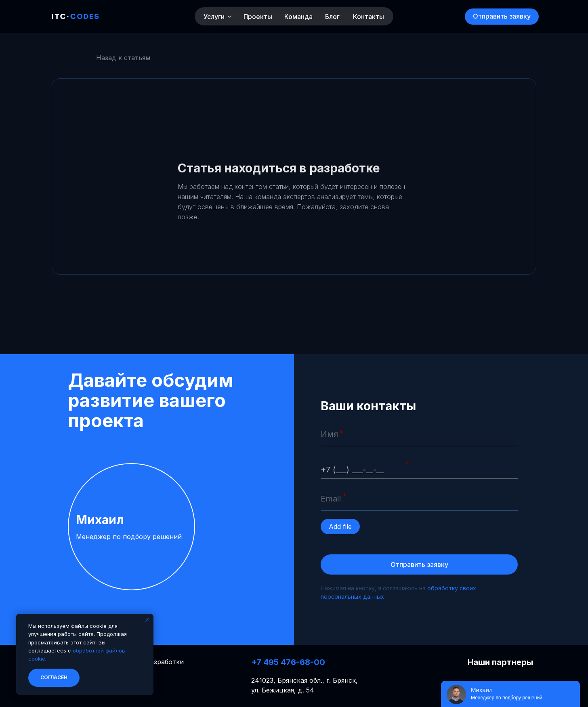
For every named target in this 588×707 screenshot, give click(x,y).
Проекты (258, 17)
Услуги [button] (214, 17)
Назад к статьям (123, 58)
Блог (332, 17)
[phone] (419, 466)
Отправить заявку (419, 564)
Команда (298, 17)
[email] (419, 499)
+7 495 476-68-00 (288, 662)
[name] (419, 434)
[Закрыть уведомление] (147, 620)
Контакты (369, 17)
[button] (502, 17)
